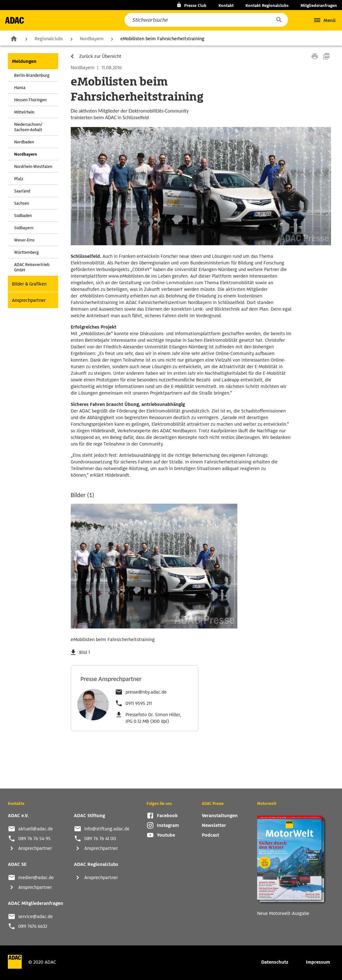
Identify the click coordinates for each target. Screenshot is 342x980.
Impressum (318, 962)
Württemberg (26, 252)
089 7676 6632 (33, 926)
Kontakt (226, 6)
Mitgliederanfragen (319, 6)
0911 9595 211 (139, 703)
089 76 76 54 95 (34, 839)
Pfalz (19, 179)
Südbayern (24, 228)
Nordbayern (92, 39)
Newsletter (214, 825)
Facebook (167, 816)
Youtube (166, 835)
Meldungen (24, 61)
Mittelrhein (24, 112)
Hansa (20, 88)
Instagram (168, 825)
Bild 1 (85, 652)
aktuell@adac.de (36, 829)
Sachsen (22, 203)
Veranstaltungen (220, 816)
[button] (279, 20)
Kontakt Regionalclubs (267, 6)
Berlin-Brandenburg (32, 75)
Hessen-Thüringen (30, 100)
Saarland (22, 191)
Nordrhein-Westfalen (33, 166)
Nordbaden (24, 142)
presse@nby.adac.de (146, 692)
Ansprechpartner (29, 300)
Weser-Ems (24, 240)
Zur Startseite (14, 38)
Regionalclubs (49, 39)
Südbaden (23, 216)
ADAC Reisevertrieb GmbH (32, 267)
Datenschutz (275, 962)
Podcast (210, 835)
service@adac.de (36, 916)
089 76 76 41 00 (100, 839)
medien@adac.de (36, 878)
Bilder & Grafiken (29, 284)
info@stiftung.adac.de (107, 829)
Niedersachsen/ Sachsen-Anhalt (28, 127)
